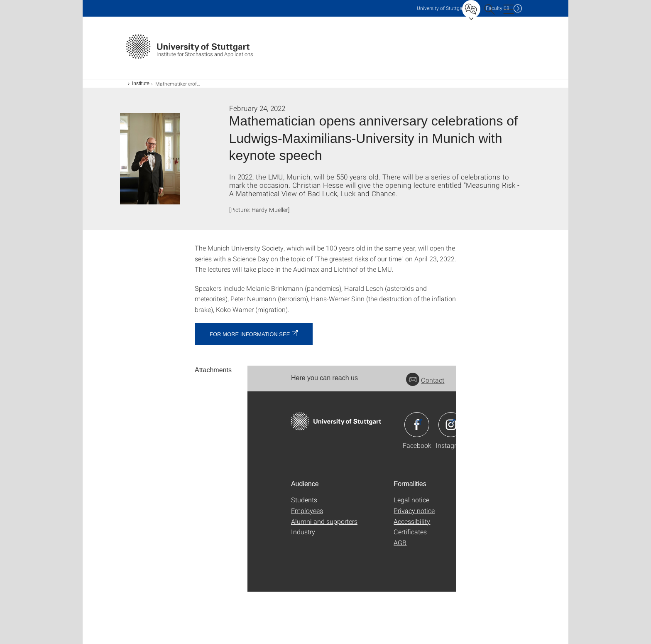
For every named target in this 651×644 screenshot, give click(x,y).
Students (304, 500)
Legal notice (411, 500)
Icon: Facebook (417, 425)
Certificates (410, 532)
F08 (498, 8)
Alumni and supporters (324, 521)
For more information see (250, 334)
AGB (400, 542)
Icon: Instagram (451, 425)
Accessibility (412, 521)
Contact (425, 380)
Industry (303, 532)
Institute (141, 84)
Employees (307, 510)
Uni (441, 8)
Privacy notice (414, 510)
